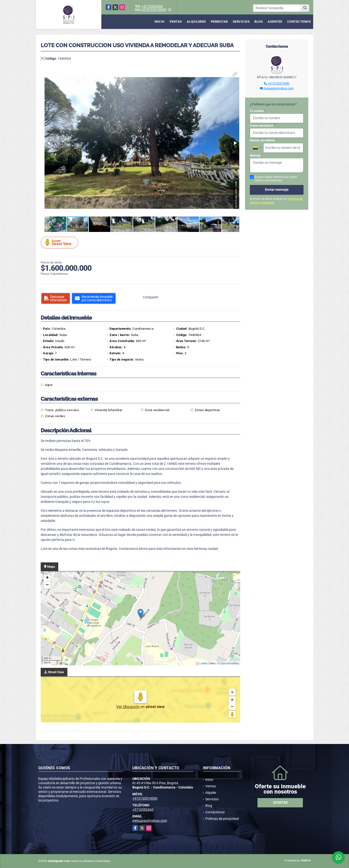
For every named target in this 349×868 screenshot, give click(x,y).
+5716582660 (152, 6)
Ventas (176, 22)
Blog (259, 22)
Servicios (241, 22)
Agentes (275, 22)
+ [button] (47, 578)
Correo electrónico (262, 125)
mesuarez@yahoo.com (279, 88)
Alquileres (196, 22)
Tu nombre (258, 111)
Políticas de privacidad (222, 819)
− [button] (47, 585)
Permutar (219, 22)
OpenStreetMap (230, 663)
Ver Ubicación (128, 707)
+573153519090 (154, 10)
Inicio (160, 22)
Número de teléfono (263, 140)
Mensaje (256, 155)
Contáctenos (299, 22)
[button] (235, 74)
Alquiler (211, 793)
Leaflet (203, 663)
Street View (60, 242)
